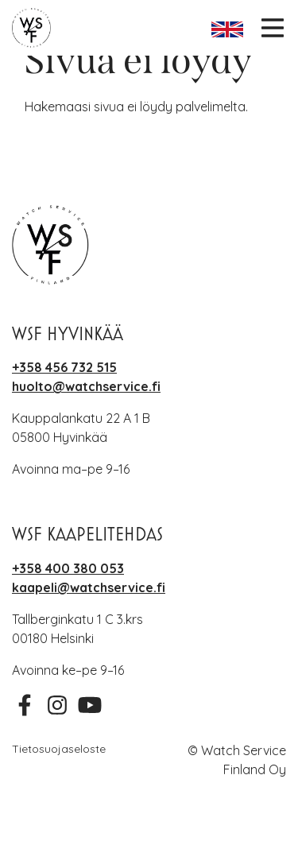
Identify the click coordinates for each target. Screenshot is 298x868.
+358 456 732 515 (64, 367)
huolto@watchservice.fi (86, 386)
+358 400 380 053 (68, 568)
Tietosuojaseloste (59, 749)
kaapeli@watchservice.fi (89, 587)
